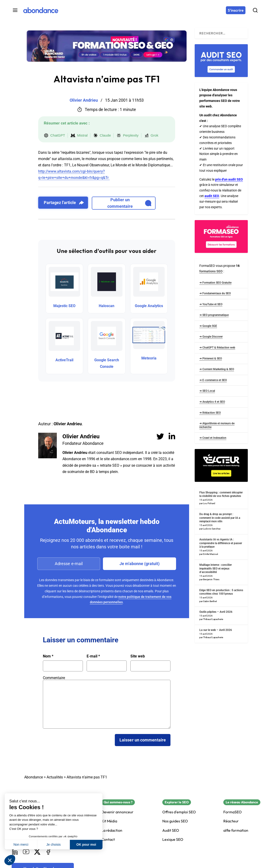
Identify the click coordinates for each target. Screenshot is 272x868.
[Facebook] (48, 852)
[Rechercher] (255, 10)
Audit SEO (171, 830)
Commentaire (54, 678)
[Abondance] (41, 10)
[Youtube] (26, 852)
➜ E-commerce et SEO (213, 380)
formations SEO (211, 271)
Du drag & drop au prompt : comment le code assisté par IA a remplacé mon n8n (220, 518)
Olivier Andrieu (81, 436)
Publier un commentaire (129, 203)
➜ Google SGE (208, 326)
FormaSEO (233, 812)
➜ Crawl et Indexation (213, 438)
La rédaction (112, 830)
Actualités (55, 777)
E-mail (93, 656)
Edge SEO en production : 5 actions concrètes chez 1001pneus (221, 592)
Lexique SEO (173, 840)
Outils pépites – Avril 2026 (216, 612)
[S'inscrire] (236, 10)
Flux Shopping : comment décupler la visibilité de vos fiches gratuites (221, 494)
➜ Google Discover (211, 337)
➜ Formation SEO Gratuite (215, 283)
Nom (48, 656)
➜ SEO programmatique (214, 315)
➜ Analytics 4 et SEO (212, 402)
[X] (37, 852)
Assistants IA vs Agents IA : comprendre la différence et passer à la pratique (221, 543)
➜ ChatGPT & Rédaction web (217, 348)
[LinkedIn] (15, 852)
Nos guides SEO (175, 821)
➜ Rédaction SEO (210, 413)
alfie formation (236, 830)
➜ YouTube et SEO (211, 304)
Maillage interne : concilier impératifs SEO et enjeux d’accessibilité (216, 568)
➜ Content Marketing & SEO (217, 369)
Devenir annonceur (117, 812)
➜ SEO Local (207, 391)
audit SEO (212, 196)
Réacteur (231, 821)
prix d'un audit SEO (229, 179)
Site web (138, 656)
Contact (108, 840)
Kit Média (109, 821)
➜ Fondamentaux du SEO (215, 293)
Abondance (34, 777)
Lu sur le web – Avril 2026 (216, 630)
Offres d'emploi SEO (179, 812)
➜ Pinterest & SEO (211, 359)
